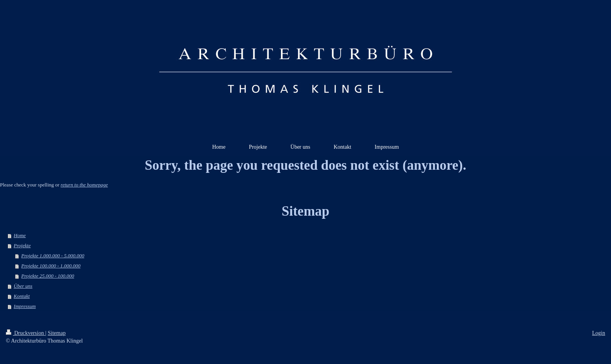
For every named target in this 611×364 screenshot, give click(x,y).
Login (599, 333)
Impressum (25, 306)
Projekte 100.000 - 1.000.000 (51, 266)
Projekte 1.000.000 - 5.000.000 (53, 256)
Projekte (22, 245)
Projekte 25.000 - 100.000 (48, 276)
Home (20, 235)
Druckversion (26, 333)
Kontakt (22, 296)
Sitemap (57, 333)
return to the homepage (84, 185)
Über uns (23, 286)
